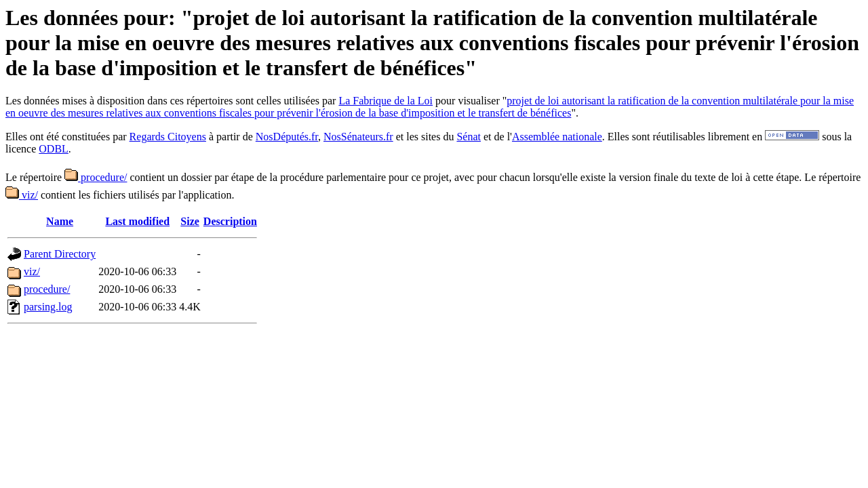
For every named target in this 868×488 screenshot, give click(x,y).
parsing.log (48, 307)
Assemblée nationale (557, 137)
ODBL (54, 149)
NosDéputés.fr (287, 137)
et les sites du (425, 137)
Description (230, 221)
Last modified (137, 221)
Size (190, 221)
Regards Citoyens (168, 137)
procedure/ (96, 177)
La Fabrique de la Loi (386, 101)
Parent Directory (60, 254)
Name (60, 221)
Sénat (469, 137)
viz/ (22, 195)
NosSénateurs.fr (358, 137)
